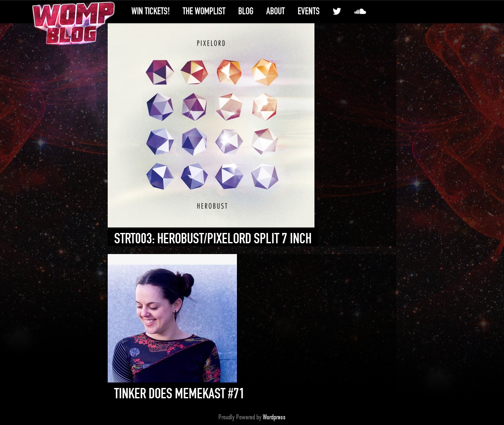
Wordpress (274, 417)
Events (309, 11)
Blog (246, 11)
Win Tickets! (151, 11)
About (275, 11)
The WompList (204, 11)
